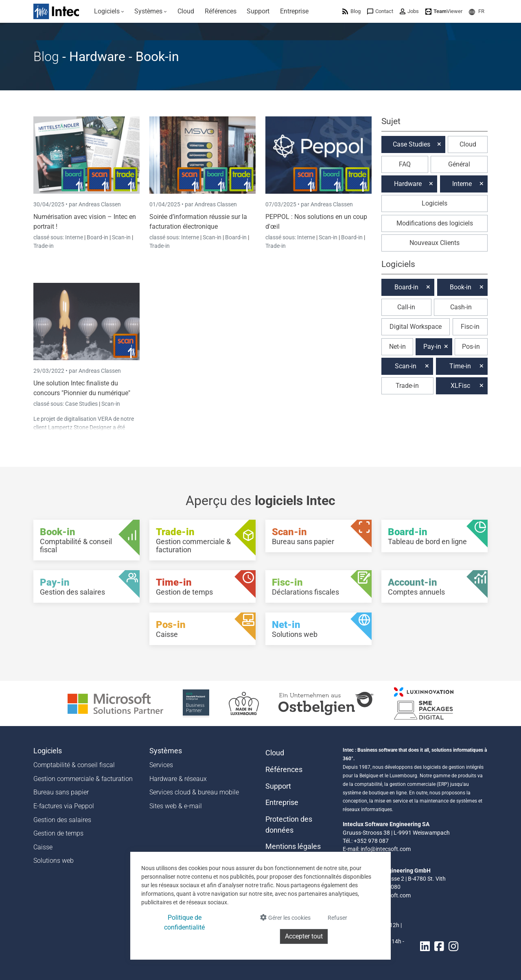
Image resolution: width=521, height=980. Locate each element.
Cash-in (461, 307)
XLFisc (460, 386)
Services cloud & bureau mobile (194, 792)
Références (284, 770)
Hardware (408, 184)
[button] (477, 11)
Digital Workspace (416, 327)
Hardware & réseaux (178, 779)
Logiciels (435, 203)
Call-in (406, 307)
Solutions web (54, 861)
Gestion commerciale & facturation (83, 779)
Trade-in (44, 246)
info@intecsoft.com (386, 849)
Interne (75, 237)
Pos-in (471, 347)
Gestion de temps (58, 833)
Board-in (97, 237)
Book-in (461, 287)
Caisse (43, 847)
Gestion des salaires (62, 820)
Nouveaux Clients (435, 243)
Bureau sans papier (61, 792)
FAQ (405, 164)
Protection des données (289, 825)
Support (278, 786)
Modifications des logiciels (435, 223)
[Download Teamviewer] (444, 11)
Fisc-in (470, 327)
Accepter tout (304, 936)
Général (459, 164)
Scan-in (121, 237)
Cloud (468, 144)
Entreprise (282, 803)
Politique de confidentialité (184, 922)
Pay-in (432, 347)
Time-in (460, 366)
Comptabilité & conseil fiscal (74, 765)
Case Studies (82, 404)
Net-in (397, 347)
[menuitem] (109, 11)
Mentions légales (293, 847)
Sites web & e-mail (176, 806)
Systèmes (166, 751)
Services (161, 765)
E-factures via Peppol (64, 806)
